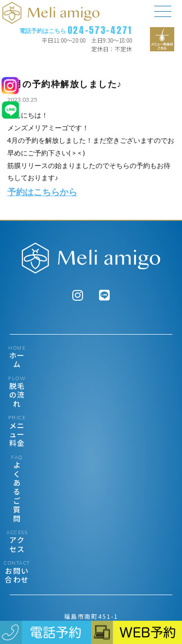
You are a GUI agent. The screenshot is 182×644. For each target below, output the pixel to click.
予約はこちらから (42, 192)
